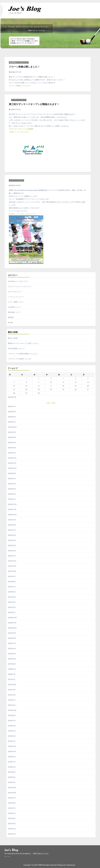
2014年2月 (12, 736)
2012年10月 (12, 793)
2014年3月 (12, 731)
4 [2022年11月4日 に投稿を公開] (63, 379)
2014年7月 (12, 721)
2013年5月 (12, 772)
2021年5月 (12, 592)
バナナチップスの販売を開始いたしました (23, 354)
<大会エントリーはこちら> (19, 132)
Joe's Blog (11, 850)
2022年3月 (12, 546)
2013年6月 (12, 767)
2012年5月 (12, 818)
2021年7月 (12, 587)
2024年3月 (12, 443)
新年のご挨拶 (13, 338)
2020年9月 (12, 633)
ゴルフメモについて (15, 292)
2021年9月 (12, 576)
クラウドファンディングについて (20, 286)
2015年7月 (12, 700)
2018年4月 (12, 669)
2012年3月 (12, 829)
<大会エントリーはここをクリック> (22, 214)
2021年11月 (12, 566)
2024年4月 (12, 437)
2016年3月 (12, 695)
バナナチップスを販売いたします (20, 359)
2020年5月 (12, 654)
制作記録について (14, 312)
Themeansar (70, 865)
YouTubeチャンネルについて (19, 62)
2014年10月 (12, 710)
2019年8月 (12, 664)
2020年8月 (12, 638)
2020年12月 (12, 618)
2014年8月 (12, 715)
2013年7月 (12, 762)
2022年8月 (12, 525)
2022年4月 (12, 540)
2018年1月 (12, 674)
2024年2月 (12, 448)
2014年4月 (12, 726)
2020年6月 (12, 649)
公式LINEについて (14, 307)
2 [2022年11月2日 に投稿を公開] (39, 379)
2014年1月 (12, 741)
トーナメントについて (19, 100)
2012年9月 (12, 798)
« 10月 (48, 403)
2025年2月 (12, 417)
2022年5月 (12, 535)
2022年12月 (12, 504)
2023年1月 (12, 499)
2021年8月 (12, 582)
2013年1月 (12, 782)
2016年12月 (12, 685)
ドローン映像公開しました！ (24, 67)
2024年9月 (12, 432)
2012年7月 (12, 808)
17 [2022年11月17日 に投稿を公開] (51, 386)
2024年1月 (12, 453)
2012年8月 (12, 803)
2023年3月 (12, 489)
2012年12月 (12, 788)
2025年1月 (12, 422)
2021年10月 (12, 571)
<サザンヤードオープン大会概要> (21, 129)
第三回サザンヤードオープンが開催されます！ (34, 104)
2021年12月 (12, 561)
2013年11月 (12, 752)
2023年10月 (12, 468)
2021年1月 (12, 612)
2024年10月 (12, 427)
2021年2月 (12, 607)
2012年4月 (12, 824)
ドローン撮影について (16, 302)
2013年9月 (12, 757)
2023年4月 (12, 484)
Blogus (61, 865)
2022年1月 (12, 556)
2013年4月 (12, 777)
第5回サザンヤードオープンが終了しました (23, 343)
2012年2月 (12, 834)
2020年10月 (12, 628)
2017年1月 (12, 679)
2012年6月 (12, 813)
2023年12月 (12, 458)
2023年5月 (12, 479)
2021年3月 (12, 602)
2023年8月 (12, 473)
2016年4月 (12, 690)
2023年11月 (12, 463)
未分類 (10, 323)
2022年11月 (12, 509)
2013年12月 (12, 746)
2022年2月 (12, 551)
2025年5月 (12, 412)
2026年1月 (12, 407)
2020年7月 (12, 643)
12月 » (54, 403)
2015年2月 (12, 705)
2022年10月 (12, 515)
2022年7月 (12, 530)
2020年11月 (12, 623)
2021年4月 (12, 597)
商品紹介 (11, 317)
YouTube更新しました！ (17, 348)
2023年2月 (12, 494)
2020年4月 (12, 659)
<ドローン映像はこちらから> (20, 86)
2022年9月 (12, 520)
